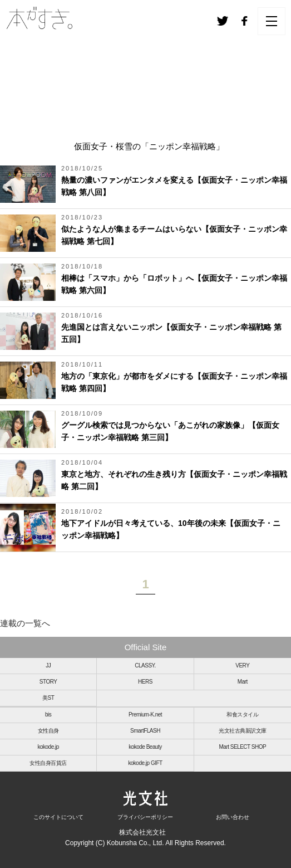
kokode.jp (48, 747)
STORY (48, 682)
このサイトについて (58, 817)
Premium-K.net (145, 715)
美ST (48, 698)
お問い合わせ (233, 817)
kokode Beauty (145, 747)
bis (48, 715)
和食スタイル (242, 715)
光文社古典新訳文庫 (243, 731)
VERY (242, 665)
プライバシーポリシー (145, 817)
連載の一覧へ (25, 623)
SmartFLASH (145, 731)
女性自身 (48, 731)
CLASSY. (145, 665)
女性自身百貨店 (48, 763)
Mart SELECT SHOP (243, 747)
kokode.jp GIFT (145, 763)
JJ (48, 665)
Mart (243, 682)
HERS (145, 682)
